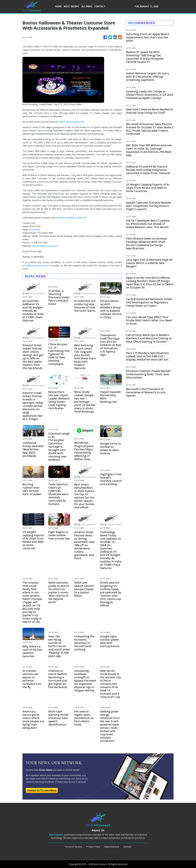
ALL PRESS (87, 6)
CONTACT (100, 6)
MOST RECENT (72, 6)
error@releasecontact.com (36, 266)
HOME (58, 6)
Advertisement (112, 847)
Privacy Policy (93, 847)
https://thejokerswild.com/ (71, 122)
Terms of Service (73, 847)
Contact (127, 847)
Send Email (34, 230)
